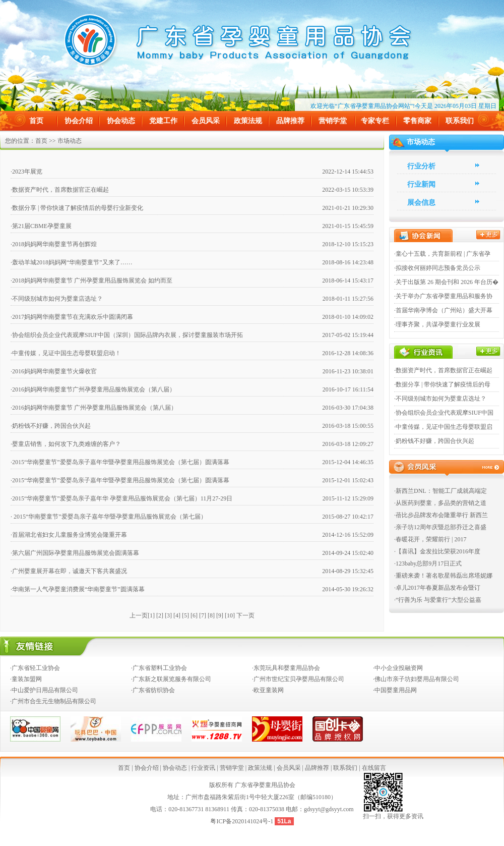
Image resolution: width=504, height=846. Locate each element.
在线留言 (374, 768)
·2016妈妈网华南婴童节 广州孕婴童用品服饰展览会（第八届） (94, 408)
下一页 (245, 615)
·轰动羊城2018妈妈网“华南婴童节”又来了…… (72, 262)
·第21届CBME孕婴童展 (41, 226)
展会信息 (421, 203)
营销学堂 (333, 121)
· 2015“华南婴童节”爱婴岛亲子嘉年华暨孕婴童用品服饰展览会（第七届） (109, 517)
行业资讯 (203, 768)
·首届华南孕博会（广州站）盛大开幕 (443, 310)
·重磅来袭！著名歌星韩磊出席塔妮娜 (443, 576)
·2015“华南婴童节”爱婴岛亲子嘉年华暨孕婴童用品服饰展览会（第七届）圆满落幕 (120, 462)
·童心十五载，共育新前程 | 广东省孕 (442, 254)
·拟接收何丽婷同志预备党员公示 (437, 268)
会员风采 (206, 121)
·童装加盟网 (26, 679)
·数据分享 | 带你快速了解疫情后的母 (442, 384)
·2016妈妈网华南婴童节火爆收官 (54, 371)
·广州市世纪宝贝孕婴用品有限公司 (298, 679)
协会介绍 (79, 121)
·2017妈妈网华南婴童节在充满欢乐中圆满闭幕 (72, 317)
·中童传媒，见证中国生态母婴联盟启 (443, 427)
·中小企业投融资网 (398, 668)
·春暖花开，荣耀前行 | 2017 (430, 539)
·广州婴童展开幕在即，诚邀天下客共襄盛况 (69, 571)
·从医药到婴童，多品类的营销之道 (440, 503)
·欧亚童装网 (268, 690)
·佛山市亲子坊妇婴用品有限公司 (416, 679)
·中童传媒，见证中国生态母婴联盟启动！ (66, 353)
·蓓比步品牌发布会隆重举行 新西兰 (441, 515)
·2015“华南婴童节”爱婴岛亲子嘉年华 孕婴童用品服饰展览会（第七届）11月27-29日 (121, 498)
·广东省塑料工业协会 (159, 668)
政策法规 (248, 121)
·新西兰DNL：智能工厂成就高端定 (440, 491)
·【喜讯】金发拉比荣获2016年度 (437, 551)
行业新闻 (421, 184)
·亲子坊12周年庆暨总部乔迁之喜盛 (440, 527)
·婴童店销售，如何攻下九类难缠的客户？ (66, 444)
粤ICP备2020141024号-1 (242, 821)
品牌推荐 (290, 121)
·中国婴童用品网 (395, 690)
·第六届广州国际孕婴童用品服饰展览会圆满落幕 (75, 553)
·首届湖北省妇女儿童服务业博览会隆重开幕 (69, 535)
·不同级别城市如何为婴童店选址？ (57, 299)
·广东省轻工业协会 (35, 668)
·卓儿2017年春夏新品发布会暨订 (437, 588)
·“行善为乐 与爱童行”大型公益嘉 (438, 600)
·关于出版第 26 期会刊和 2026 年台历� (446, 282)
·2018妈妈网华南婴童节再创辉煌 (54, 244)
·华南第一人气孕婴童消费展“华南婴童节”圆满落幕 (78, 589)
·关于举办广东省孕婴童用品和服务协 (443, 296)
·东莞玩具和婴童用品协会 (286, 668)
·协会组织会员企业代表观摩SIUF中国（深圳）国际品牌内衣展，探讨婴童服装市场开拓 (127, 335)
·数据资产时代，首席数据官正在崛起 (60, 190)
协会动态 (121, 121)
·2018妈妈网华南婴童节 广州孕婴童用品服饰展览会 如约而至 (91, 280)
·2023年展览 (26, 172)
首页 (36, 121)
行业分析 (421, 166)
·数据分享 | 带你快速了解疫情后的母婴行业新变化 (77, 208)
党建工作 (163, 121)
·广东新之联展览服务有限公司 (171, 679)
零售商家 (417, 121)
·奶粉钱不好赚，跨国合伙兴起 (51, 426)
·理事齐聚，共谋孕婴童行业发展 (437, 324)
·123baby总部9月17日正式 (428, 563)
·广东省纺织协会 (153, 690)
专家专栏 (375, 121)
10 (230, 615)
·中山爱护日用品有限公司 (44, 690)
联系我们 (460, 121)
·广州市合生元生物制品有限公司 (53, 701)
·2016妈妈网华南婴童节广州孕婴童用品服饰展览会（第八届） (93, 389)
